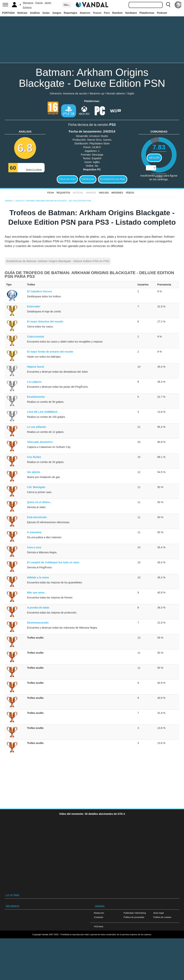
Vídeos (130, 193)
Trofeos (88, 179)
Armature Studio (99, 136)
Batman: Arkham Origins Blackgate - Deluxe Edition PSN (92, 78)
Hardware (131, 13)
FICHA (51, 193)
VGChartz (99, 926)
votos (159, 177)
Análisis (35, 13)
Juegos (57, 13)
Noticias (22, 13)
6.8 (25, 148)
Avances (85, 13)
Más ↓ (67, 5)
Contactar (99, 917)
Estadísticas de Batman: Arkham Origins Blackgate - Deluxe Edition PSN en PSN (58, 261)
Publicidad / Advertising (135, 913)
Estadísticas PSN (113, 179)
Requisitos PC (92, 169)
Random (117, 13)
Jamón (48, 3)
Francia (39, 3)
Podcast (162, 13)
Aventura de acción (75, 93)
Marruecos (28, 3)
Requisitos (63, 193)
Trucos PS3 (67, 179)
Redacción (99, 913)
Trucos (97, 13)
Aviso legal (159, 913)
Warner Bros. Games (99, 140)
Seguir (154, 158)
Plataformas (147, 13)
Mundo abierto (116, 93)
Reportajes (70, 13)
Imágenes (117, 193)
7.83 (159, 147)
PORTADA (8, 13)
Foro (107, 13)
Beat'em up (97, 93)
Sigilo (131, 93)
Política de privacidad (134, 917)
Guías (46, 13)
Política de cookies (162, 917)
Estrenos (27, 7)
